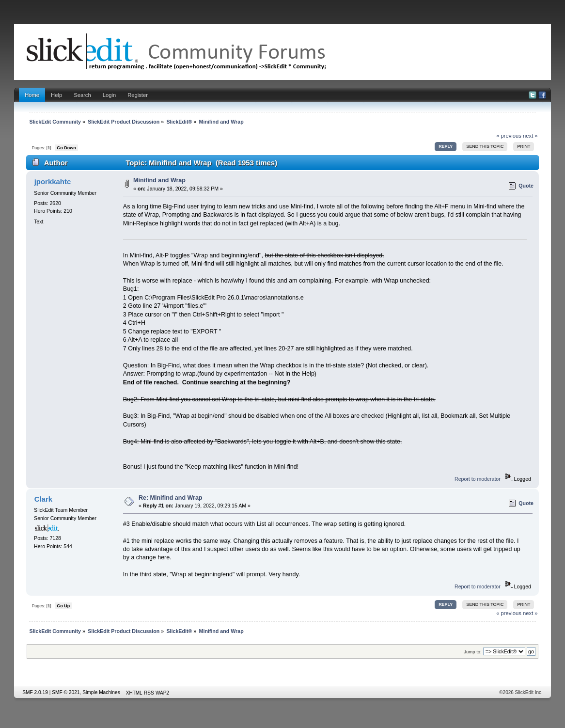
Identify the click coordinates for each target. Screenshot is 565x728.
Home (32, 95)
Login (109, 95)
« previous (509, 136)
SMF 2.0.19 (35, 692)
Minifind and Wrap (159, 180)
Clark (43, 499)
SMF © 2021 (66, 692)
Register (138, 95)
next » (530, 136)
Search (82, 95)
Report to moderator (478, 479)
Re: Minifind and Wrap (170, 498)
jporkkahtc (53, 182)
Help (56, 95)
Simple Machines (101, 692)
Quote (526, 186)
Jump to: (473, 652)
